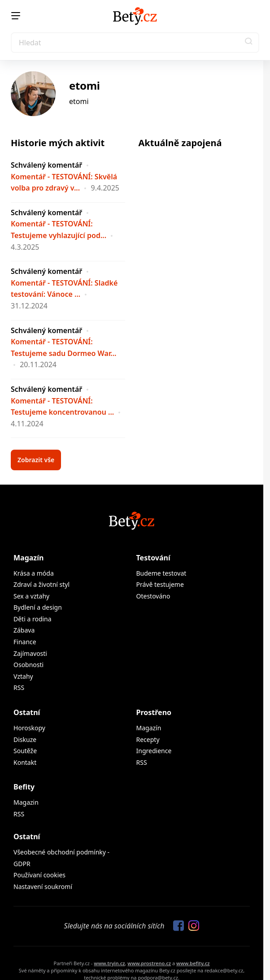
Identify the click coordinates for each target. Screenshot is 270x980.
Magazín (28, 558)
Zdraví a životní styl (41, 584)
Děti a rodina (33, 619)
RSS (19, 687)
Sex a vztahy (31, 596)
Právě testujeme (160, 584)
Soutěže (25, 751)
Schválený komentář (46, 165)
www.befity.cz (193, 963)
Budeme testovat (161, 573)
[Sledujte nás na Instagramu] (192, 926)
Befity (24, 787)
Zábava (24, 630)
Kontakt (25, 762)
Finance (25, 642)
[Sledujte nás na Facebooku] (176, 926)
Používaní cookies (39, 875)
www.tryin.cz (109, 963)
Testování (153, 558)
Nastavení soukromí (43, 887)
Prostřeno (154, 712)
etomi (85, 85)
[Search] (135, 43)
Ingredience (154, 751)
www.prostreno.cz (149, 963)
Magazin (26, 802)
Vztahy (23, 676)
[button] (249, 43)
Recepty (148, 739)
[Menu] (16, 16)
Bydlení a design (38, 607)
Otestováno (153, 596)
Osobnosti (28, 665)
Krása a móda (34, 573)
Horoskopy (29, 728)
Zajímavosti (30, 653)
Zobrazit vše (36, 460)
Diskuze (25, 739)
